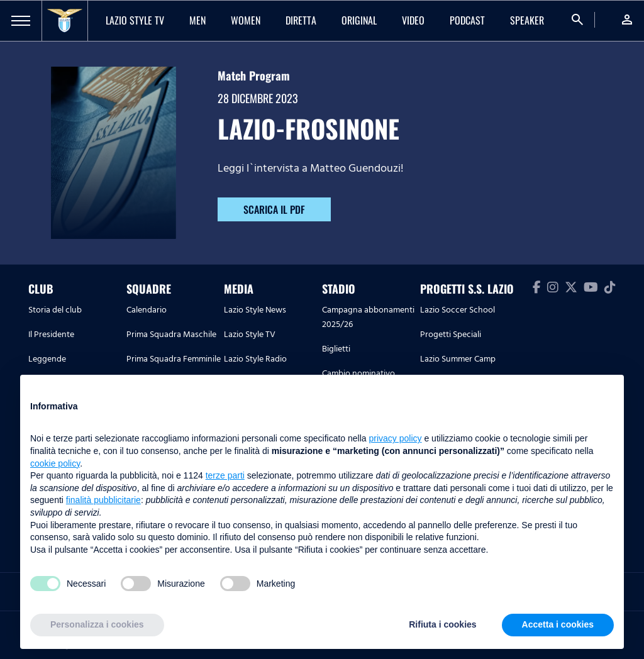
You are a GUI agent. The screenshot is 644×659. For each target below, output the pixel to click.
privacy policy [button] (396, 438)
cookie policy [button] (55, 463)
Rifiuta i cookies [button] (442, 624)
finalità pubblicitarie (103, 500)
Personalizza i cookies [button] (97, 624)
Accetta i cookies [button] (558, 624)
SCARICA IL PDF (274, 209)
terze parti (225, 475)
